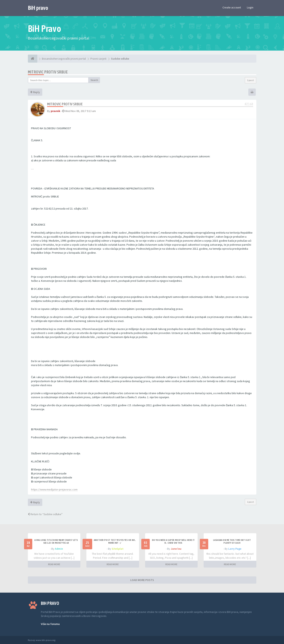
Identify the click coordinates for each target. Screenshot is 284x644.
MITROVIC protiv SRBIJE (48, 72)
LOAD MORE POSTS (142, 580)
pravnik (55, 111)
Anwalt (59, 640)
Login (250, 7)
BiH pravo (38, 8)
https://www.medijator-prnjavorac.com (54, 489)
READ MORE (54, 564)
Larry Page (235, 549)
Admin (59, 549)
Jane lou (176, 549)
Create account (232, 7)
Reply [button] (35, 92)
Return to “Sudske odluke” (45, 514)
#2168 (249, 104)
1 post (251, 80)
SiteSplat (118, 549)
